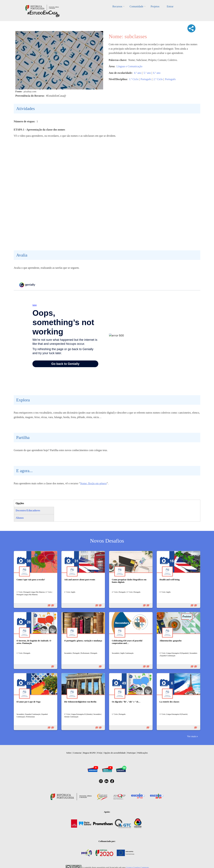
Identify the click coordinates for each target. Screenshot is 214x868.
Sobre (69, 753)
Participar (131, 753)
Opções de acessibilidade (115, 753)
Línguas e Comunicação (129, 66)
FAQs (100, 753)
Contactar (77, 753)
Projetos (155, 6)
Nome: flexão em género (93, 483)
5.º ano (147, 73)
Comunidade (136, 6)
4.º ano (138, 73)
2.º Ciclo (158, 79)
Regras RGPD (89, 753)
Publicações (143, 753)
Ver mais (192, 736)
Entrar (170, 6)
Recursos (117, 6)
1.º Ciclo (134, 79)
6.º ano (157, 73)
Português (146, 79)
